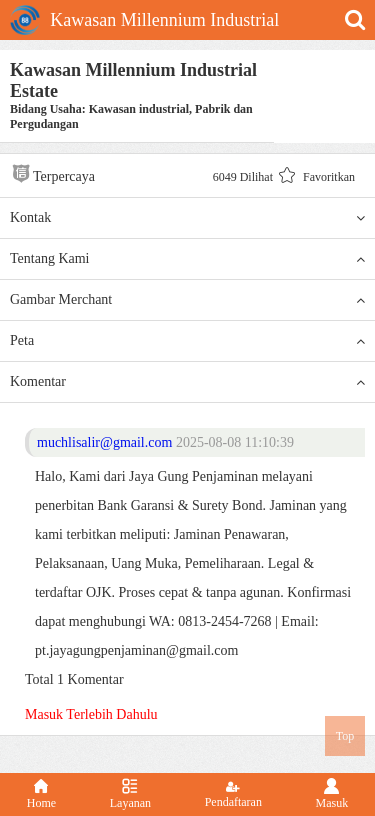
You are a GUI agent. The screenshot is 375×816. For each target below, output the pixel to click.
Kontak (187, 218)
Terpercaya (52, 173)
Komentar (187, 382)
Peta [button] (187, 341)
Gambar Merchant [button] (187, 300)
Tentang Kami (187, 259)
